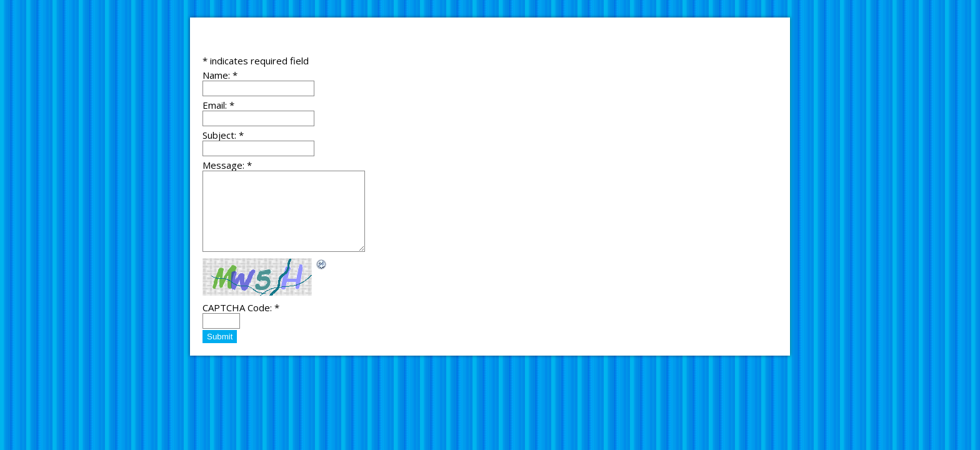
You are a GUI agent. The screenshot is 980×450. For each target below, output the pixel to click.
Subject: (223, 135)
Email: (218, 105)
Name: (220, 75)
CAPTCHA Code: (241, 307)
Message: (227, 165)
